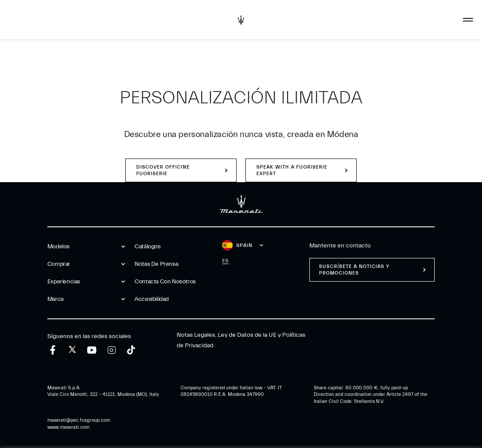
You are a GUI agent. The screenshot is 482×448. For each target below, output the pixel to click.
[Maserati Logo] (241, 20)
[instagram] (112, 350)
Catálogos (147, 247)
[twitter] (72, 350)
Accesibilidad (152, 299)
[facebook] (53, 350)
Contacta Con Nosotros (165, 282)
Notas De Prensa (156, 264)
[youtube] (92, 350)
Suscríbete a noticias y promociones (354, 270)
